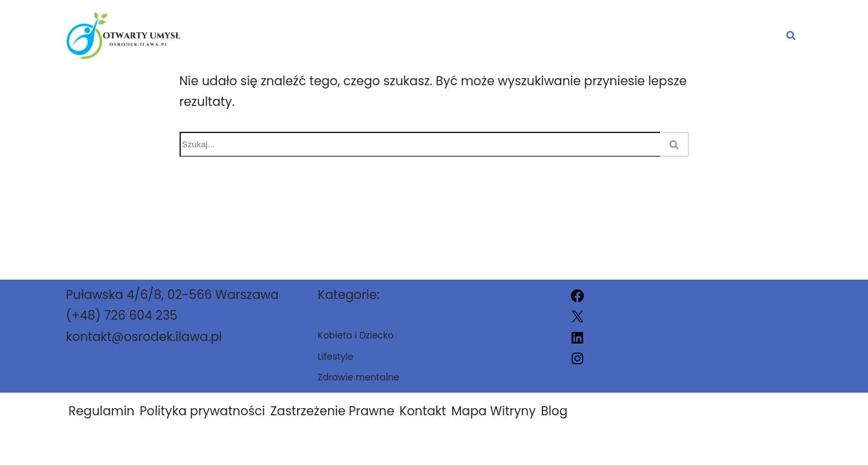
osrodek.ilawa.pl (563, 447)
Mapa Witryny (494, 411)
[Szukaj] (791, 35)
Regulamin (101, 411)
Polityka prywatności (202, 411)
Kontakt (423, 411)
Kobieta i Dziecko (621, 36)
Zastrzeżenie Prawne (333, 411)
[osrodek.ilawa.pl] (123, 36)
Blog (554, 411)
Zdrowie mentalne (460, 36)
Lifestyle (747, 36)
